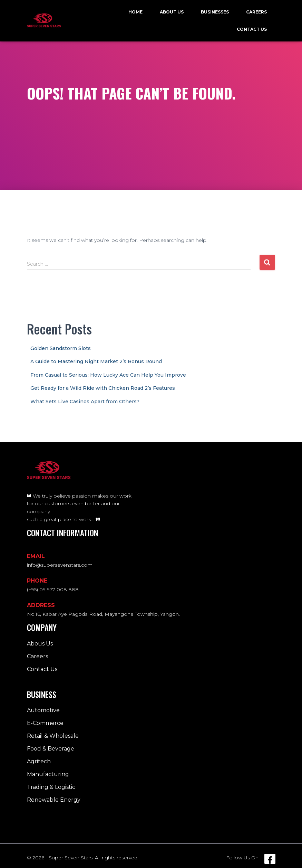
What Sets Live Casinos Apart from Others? (85, 402)
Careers (256, 12)
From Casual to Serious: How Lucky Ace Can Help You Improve (108, 375)
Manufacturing (48, 774)
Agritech (39, 761)
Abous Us (40, 644)
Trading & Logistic (51, 787)
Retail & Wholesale (53, 736)
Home (135, 12)
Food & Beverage (51, 749)
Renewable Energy (54, 800)
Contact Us (252, 29)
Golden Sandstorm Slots (61, 348)
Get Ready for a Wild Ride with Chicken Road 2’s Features (103, 388)
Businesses (215, 12)
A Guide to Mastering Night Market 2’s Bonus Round (96, 361)
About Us (172, 12)
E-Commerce (45, 723)
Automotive (43, 710)
